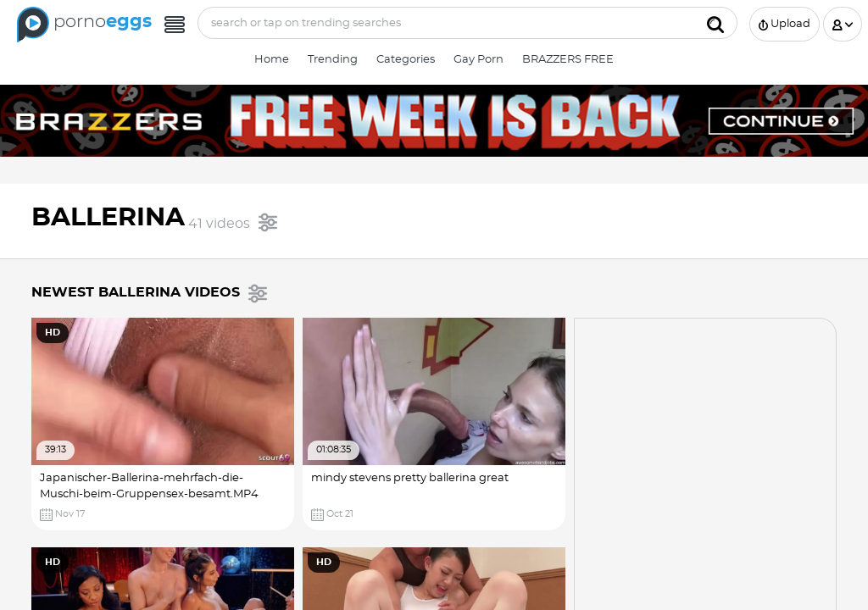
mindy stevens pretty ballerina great (410, 478)
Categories (406, 60)
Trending (333, 60)
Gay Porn (479, 60)
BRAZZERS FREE (568, 60)
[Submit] (715, 23)
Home (272, 60)
